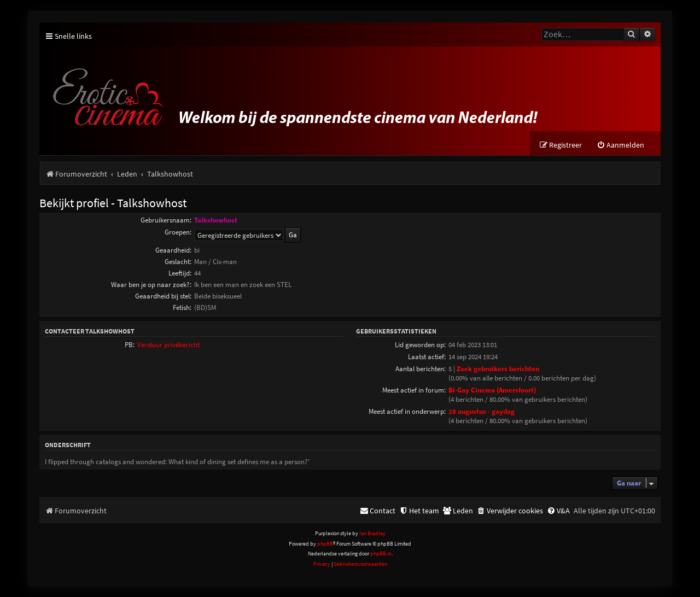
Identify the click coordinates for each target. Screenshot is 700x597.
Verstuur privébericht (168, 345)
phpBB (325, 544)
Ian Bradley (372, 533)
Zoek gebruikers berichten (498, 369)
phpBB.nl (381, 554)
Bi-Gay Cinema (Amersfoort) (492, 390)
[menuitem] (620, 145)
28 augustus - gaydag (482, 411)
